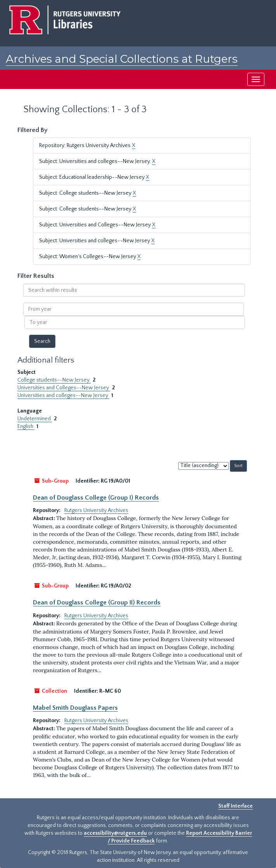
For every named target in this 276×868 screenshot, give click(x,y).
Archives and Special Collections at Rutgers (122, 59)
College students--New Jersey (54, 380)
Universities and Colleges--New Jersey (64, 388)
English (26, 426)
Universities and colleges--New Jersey (63, 395)
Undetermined (35, 419)
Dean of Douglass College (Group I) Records (96, 498)
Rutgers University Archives (96, 510)
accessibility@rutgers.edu (115, 833)
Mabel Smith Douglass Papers (75, 708)
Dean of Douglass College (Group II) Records (97, 603)
